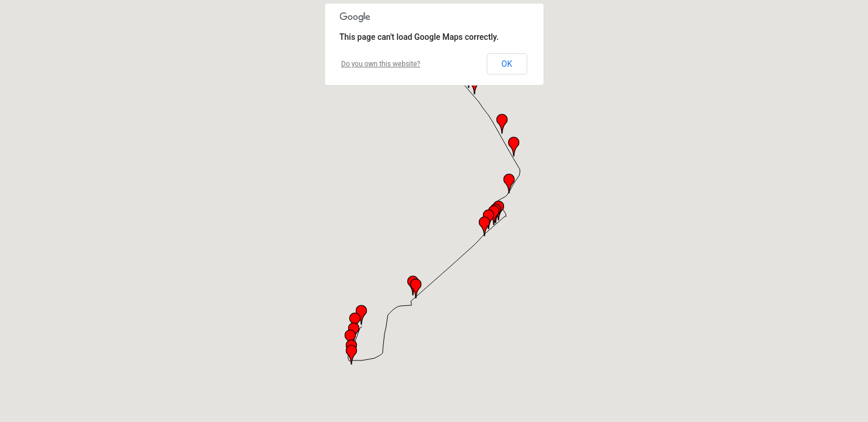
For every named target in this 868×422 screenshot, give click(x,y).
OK (507, 64)
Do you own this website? (381, 64)
